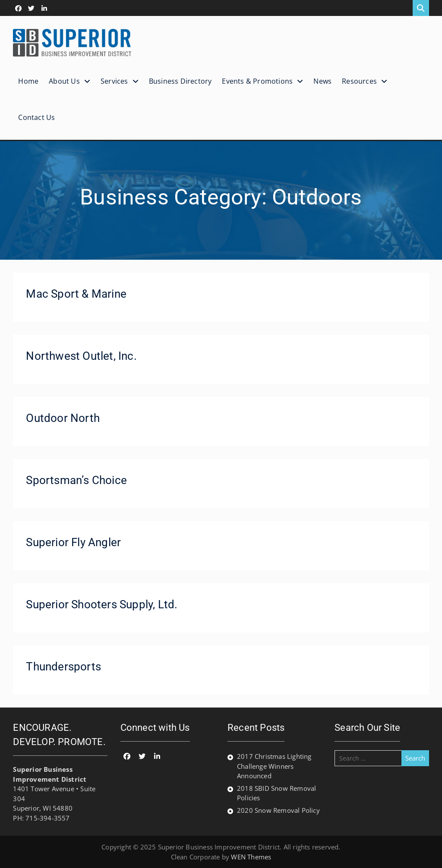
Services (114, 81)
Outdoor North (63, 418)
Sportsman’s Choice (76, 480)
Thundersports (63, 667)
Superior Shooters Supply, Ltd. (102, 604)
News (322, 81)
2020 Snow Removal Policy (278, 810)
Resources (359, 81)
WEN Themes (251, 857)
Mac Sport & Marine (76, 294)
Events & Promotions (257, 81)
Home (28, 81)
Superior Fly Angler (73, 542)
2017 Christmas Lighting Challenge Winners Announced (274, 766)
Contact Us (36, 117)
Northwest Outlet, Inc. (81, 356)
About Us (64, 81)
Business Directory (180, 81)
